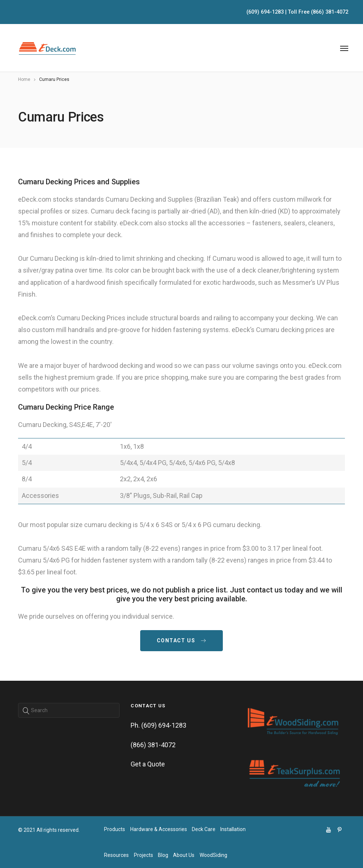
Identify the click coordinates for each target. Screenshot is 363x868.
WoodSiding (213, 855)
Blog (163, 855)
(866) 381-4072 (330, 12)
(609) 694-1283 (265, 12)
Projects (144, 855)
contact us (181, 640)
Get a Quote (148, 764)
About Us (184, 855)
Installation (233, 829)
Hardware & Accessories (159, 829)
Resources (116, 855)
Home (24, 79)
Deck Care (204, 829)
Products (115, 829)
